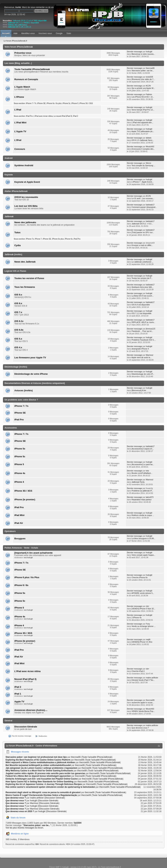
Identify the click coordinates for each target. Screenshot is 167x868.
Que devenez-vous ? (140, 728)
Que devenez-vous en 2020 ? (20, 811)
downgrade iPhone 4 (140, 349)
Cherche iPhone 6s (140, 577)
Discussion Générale (26, 727)
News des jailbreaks (25, 222)
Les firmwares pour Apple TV (30, 358)
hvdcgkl (149, 52)
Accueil (6, 33)
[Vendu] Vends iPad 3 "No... (143, 680)
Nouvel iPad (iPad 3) (25, 679)
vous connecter (38, 7)
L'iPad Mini (20, 123)
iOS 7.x (18, 312)
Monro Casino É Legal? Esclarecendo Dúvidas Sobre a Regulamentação (41, 795)
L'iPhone (19, 97)
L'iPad (18, 110)
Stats (69, 33)
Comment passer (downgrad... (144, 207)
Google (59, 33)
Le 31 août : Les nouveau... (143, 198)
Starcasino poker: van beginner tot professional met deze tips (36, 757)
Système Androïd (24, 165)
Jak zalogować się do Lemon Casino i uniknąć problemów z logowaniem (41, 768)
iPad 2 (76, 116)
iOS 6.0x (19, 330)
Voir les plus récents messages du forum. (25, 828)
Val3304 (78, 823)
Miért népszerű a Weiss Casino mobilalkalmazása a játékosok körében (40, 762)
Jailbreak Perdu (138, 482)
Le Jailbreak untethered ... (142, 262)
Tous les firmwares (25, 287)
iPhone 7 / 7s (31, 103)
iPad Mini (19, 515)
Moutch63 (150, 146)
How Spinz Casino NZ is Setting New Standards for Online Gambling (39, 782)
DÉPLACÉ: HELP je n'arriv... (143, 322)
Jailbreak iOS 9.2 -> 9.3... (142, 224)
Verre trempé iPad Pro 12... (143, 110)
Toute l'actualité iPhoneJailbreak (32, 69)
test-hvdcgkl (28, 558)
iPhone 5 (75, 103)
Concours (20, 149)
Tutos (17, 232)
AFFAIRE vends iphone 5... (143, 593)
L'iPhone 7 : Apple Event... (142, 182)
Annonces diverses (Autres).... (31, 710)
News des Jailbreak (25, 262)
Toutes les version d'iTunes (29, 278)
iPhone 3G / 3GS (86, 103)
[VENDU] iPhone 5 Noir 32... (143, 609)
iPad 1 (18, 694)
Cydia (18, 245)
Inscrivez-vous (45, 33)
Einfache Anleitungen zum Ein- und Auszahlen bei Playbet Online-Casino (42, 779)
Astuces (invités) (24, 390)
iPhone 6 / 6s (21, 585)
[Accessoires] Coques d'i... (143, 449)
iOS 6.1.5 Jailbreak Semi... (143, 140)
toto (147, 471)
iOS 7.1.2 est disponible (141, 313)
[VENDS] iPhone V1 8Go (142, 642)
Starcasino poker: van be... (143, 71)
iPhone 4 (19, 482)
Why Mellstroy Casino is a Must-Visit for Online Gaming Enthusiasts (39, 771)
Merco (148, 163)
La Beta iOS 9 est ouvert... (143, 296)
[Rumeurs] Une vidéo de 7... (143, 79)
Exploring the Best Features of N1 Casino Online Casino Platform (38, 760)
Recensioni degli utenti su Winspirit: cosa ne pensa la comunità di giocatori (43, 792)
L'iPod (18, 140)
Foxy (148, 624)
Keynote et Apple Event (27, 182)
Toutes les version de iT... (142, 278)
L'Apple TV (20, 131)
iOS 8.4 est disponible (141, 305)
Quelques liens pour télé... (142, 287)
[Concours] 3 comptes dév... (143, 149)
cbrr (147, 606)
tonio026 (149, 77)
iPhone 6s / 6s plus (54, 103)
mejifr (148, 639)
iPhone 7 (38, 239)
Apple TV (19, 702)
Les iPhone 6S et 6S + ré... (143, 97)
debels (149, 138)
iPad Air (19, 523)
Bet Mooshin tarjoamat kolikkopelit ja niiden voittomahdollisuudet (38, 765)
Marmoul (149, 355)
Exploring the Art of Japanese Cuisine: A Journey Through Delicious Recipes (44, 784)
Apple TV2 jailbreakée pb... (143, 131)
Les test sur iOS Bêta (26, 206)
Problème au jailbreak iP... (142, 491)
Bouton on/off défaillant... (142, 473)
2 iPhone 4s (136, 618)
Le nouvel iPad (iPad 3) (63, 116)
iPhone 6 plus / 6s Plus (27, 577)
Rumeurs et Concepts (26, 79)
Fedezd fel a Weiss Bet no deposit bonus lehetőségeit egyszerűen (38, 776)
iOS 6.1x (19, 321)
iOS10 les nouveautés (26, 197)
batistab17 (150, 205)
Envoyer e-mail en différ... (142, 245)
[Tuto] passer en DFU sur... (143, 232)
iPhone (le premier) (25, 499)
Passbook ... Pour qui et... (142, 331)
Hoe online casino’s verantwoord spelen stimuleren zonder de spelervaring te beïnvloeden (50, 787)
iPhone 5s (20, 449)
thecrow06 (150, 68)
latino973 (150, 497)
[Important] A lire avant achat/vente (34, 553)
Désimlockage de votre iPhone (31, 374)
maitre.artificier (152, 678)
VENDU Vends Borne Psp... (143, 711)
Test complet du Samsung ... (143, 165)
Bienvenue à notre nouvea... (143, 54)
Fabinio (149, 94)
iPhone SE (41, 103)
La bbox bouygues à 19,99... (143, 538)
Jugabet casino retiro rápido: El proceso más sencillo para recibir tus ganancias (45, 773)
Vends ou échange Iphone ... (143, 626)
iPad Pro (29, 116)
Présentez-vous (23, 53)
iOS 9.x (18, 295)
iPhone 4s (20, 473)
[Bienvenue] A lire (139, 390)
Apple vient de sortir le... (142, 357)
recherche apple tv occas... (143, 703)
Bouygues (20, 539)
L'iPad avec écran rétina (43, 116)
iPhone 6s (69, 239)
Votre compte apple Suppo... (143, 555)
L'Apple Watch (22, 87)
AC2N (148, 86)
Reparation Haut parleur (142, 500)
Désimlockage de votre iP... (143, 374)
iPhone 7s (30, 239)
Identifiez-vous (28, 33)
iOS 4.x (18, 347)
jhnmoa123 (150, 329)
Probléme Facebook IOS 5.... (144, 340)
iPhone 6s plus (58, 239)
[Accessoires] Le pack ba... (143, 464)
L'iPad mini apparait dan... (142, 122)
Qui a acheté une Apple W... (143, 88)
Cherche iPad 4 (138, 671)
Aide (15, 33)
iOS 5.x (18, 339)
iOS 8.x (18, 303)
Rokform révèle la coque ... (143, 515)
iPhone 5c (67, 103)
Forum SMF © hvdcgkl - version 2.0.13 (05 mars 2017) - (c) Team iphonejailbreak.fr (85, 867)
